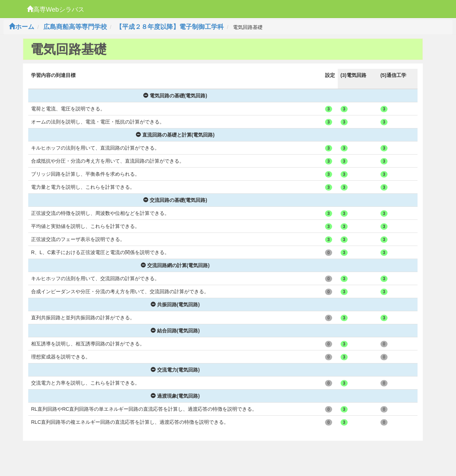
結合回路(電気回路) (175, 331)
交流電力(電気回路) (175, 370)
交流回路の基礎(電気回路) (175, 200)
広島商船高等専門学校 (75, 27)
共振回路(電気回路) (175, 305)
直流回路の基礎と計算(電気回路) (175, 135)
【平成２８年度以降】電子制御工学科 (170, 27)
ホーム (22, 27)
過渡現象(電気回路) (175, 396)
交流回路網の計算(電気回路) (175, 265)
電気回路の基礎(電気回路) (175, 96)
